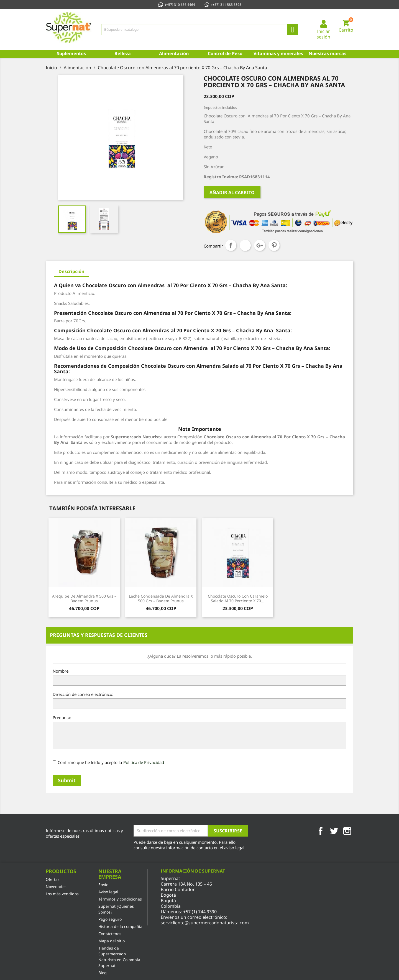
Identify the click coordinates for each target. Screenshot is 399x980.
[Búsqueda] (199, 30)
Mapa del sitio (112, 941)
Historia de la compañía (120, 926)
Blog (103, 973)
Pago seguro (110, 919)
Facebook (321, 831)
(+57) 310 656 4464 (176, 5)
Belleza (123, 53)
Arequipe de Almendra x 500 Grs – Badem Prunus (84, 599)
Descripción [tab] (71, 271)
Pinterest (274, 245)
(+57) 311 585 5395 (223, 5)
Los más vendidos (62, 894)
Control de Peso (225, 53)
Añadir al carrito (232, 192)
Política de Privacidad (144, 762)
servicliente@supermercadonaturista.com (205, 923)
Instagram (347, 831)
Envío (103, 885)
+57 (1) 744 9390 (200, 912)
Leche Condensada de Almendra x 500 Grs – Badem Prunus (161, 599)
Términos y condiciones (120, 899)
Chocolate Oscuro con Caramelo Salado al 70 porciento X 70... (238, 599)
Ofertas (53, 879)
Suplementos (71, 53)
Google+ (260, 245)
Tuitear (245, 245)
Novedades (56, 887)
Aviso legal (108, 892)
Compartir (231, 245)
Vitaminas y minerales (278, 53)
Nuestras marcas (328, 53)
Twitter (334, 831)
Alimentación (174, 53)
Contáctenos (110, 934)
